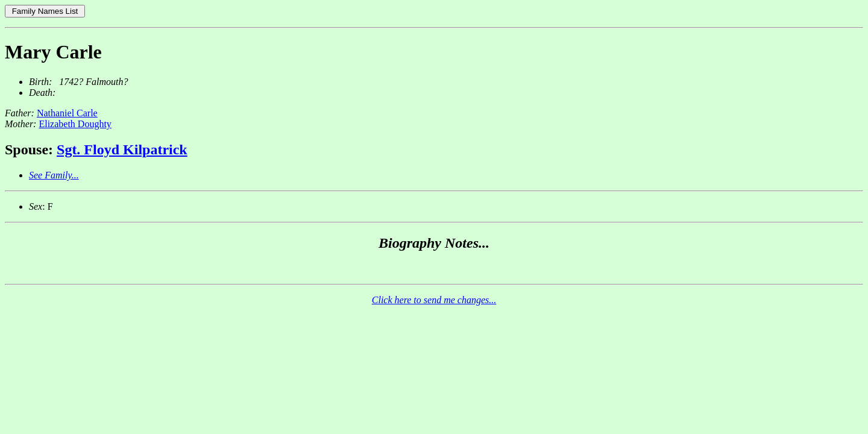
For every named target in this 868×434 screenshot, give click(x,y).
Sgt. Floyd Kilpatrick (122, 149)
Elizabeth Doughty (75, 124)
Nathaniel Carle (67, 113)
